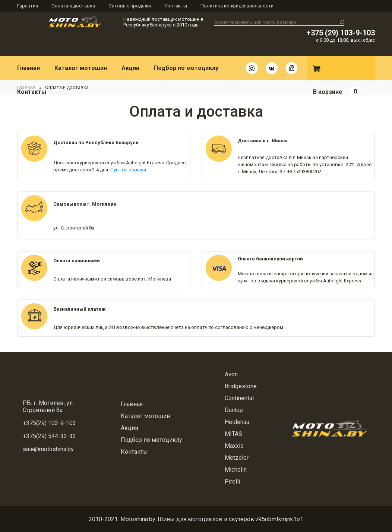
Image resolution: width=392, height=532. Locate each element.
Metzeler (237, 458)
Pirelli (232, 482)
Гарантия (28, 6)
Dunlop (234, 410)
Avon (231, 374)
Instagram (252, 68)
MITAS (233, 434)
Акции (130, 68)
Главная (29, 68)
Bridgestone (241, 386)
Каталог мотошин (81, 68)
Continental (239, 398)
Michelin (236, 470)
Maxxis (234, 446)
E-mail (291, 68)
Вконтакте (272, 68)
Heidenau (237, 422)
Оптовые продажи (130, 6)
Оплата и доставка (73, 6)
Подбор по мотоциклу (186, 68)
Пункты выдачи (128, 170)
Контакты (176, 6)
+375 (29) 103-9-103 (341, 33)
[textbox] (279, 22)
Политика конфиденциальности (237, 6)
